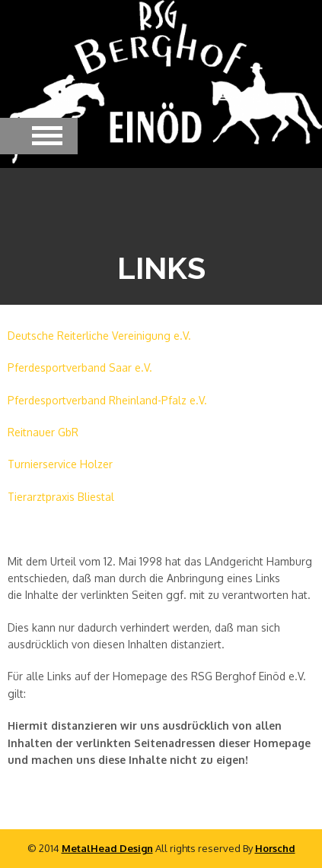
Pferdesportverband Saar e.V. (80, 367)
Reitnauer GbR (43, 432)
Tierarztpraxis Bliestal (61, 497)
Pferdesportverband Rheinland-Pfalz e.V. (107, 400)
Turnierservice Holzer (60, 464)
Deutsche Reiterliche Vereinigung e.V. (99, 336)
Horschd (275, 848)
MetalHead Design (107, 848)
